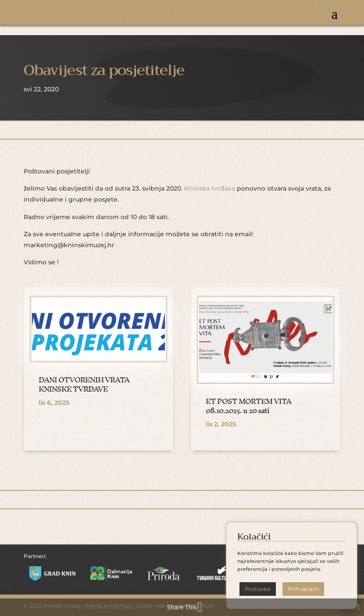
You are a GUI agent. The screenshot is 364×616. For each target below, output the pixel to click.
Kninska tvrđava (210, 188)
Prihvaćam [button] (303, 589)
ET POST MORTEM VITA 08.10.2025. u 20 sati (248, 406)
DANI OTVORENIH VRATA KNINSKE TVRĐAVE (84, 384)
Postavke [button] (258, 589)
